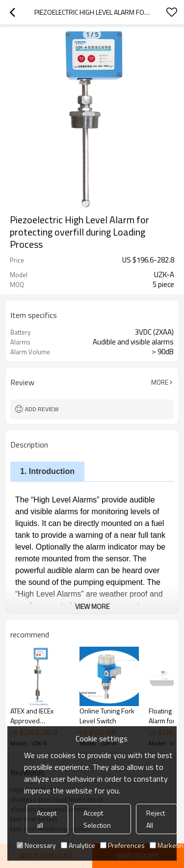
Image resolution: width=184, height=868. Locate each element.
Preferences (122, 845)
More (160, 382)
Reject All (156, 819)
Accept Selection (97, 819)
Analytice (78, 845)
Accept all (47, 819)
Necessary (36, 845)
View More (92, 606)
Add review (42, 409)
